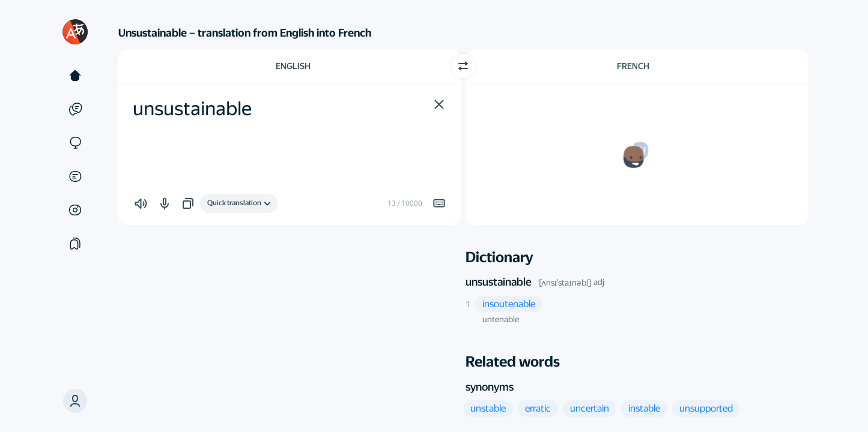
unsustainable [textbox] (192, 109)
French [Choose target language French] (633, 66)
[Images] (75, 210)
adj (599, 282)
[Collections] (75, 244)
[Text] (75, 76)
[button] (75, 401)
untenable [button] (501, 319)
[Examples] (75, 109)
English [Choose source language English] (293, 66)
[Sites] (75, 143)
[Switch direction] (463, 66)
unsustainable (499, 282)
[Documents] (75, 176)
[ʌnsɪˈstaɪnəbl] (565, 283)
